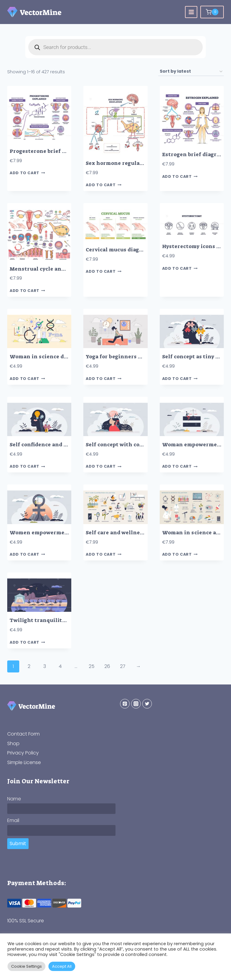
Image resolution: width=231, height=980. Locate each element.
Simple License (24, 762)
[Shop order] (191, 72)
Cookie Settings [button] (26, 966)
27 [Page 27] (123, 666)
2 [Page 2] (29, 666)
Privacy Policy (23, 753)
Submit (18, 843)
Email (13, 820)
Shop (13, 743)
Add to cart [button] (27, 173)
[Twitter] (147, 704)
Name (14, 799)
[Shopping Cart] (212, 12)
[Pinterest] (125, 704)
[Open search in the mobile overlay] (115, 47)
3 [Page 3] (45, 666)
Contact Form (23, 734)
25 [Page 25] (92, 666)
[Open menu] (191, 12)
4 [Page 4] (60, 666)
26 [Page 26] (107, 666)
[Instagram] (136, 704)
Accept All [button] (62, 966)
